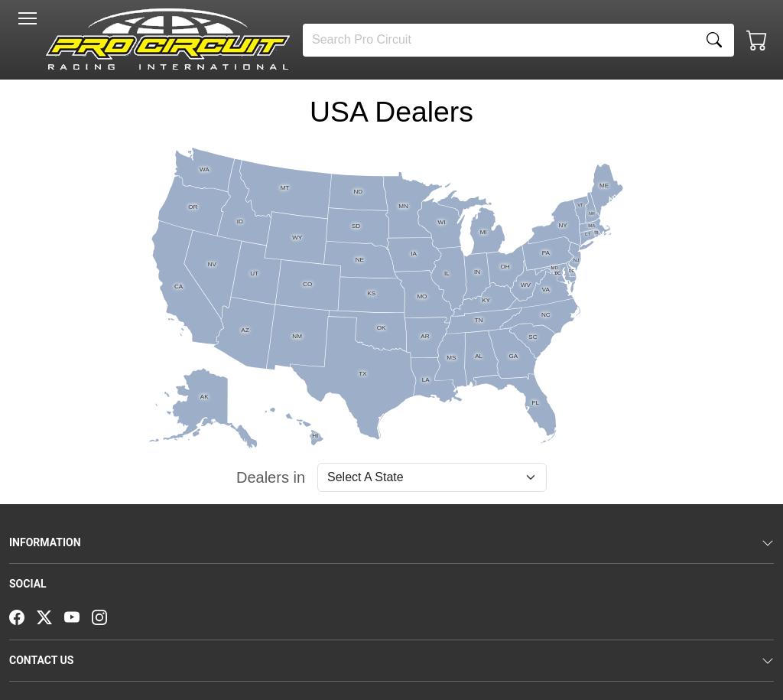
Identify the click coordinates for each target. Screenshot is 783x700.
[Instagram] (106, 616)
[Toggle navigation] (28, 18)
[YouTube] (78, 616)
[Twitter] (50, 616)
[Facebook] (23, 616)
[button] (28, 18)
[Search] (499, 40)
